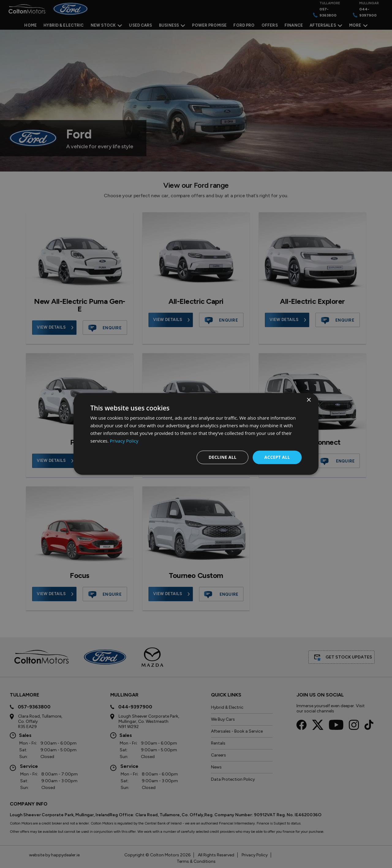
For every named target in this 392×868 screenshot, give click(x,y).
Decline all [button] (222, 457)
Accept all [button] (277, 457)
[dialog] (196, 434)
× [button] (309, 400)
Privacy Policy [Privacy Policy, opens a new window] (124, 441)
